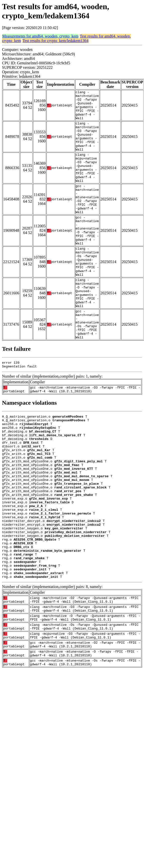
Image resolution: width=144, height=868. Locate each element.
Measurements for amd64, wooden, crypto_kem (40, 36)
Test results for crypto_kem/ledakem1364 (55, 41)
